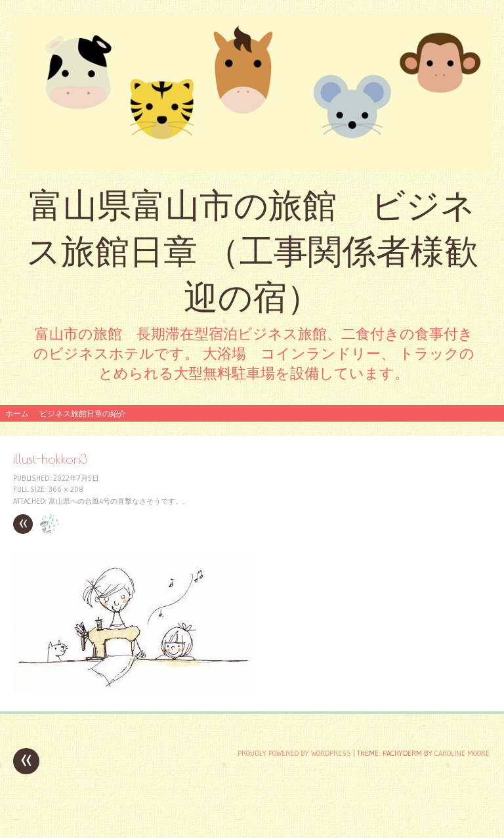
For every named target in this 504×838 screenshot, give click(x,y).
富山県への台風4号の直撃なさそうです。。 (119, 501)
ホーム (17, 413)
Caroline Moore (462, 753)
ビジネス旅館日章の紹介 (83, 413)
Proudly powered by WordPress (294, 753)
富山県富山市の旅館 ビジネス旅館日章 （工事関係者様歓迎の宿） (252, 251)
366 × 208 (66, 489)
